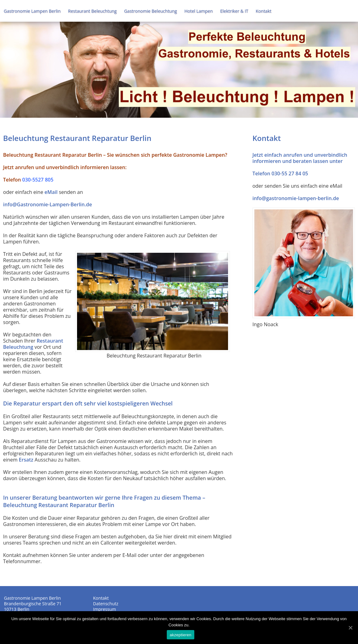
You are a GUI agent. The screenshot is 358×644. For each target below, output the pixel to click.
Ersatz (26, 460)
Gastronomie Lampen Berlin (32, 11)
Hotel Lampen (199, 11)
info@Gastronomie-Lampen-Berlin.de (47, 204)
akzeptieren (181, 635)
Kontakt (263, 11)
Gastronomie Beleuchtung (151, 11)
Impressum (105, 609)
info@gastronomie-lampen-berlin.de (296, 198)
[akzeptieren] (350, 628)
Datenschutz (106, 604)
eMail (51, 192)
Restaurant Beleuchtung (92, 11)
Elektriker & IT (234, 11)
